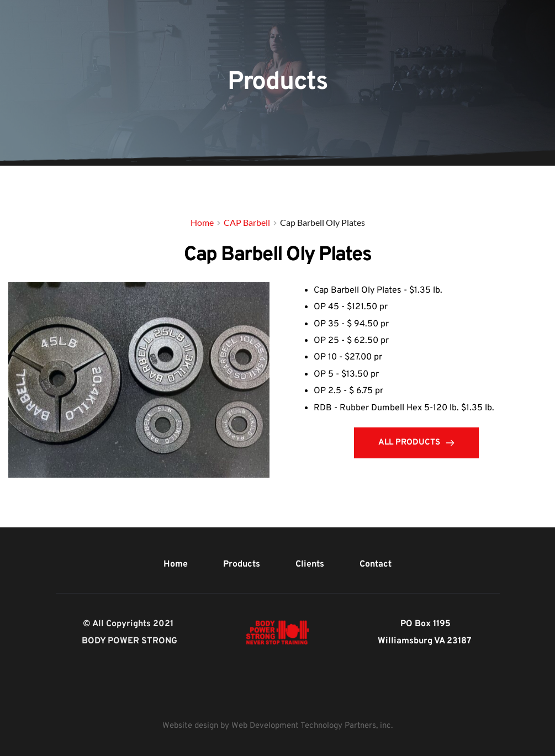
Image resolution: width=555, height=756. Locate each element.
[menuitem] (176, 564)
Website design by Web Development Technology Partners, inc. (277, 726)
